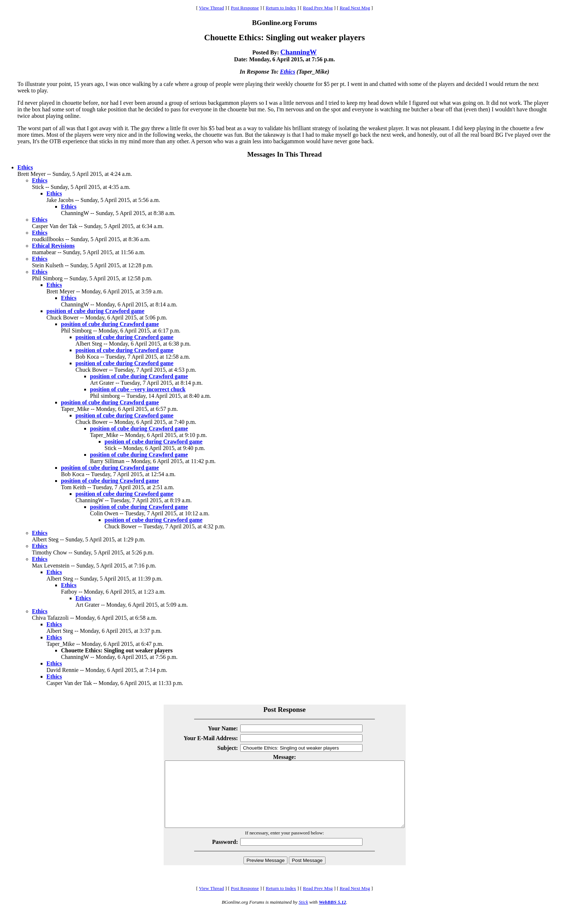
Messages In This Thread (284, 154)
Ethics (288, 72)
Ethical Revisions (53, 246)
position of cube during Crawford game (95, 311)
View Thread (211, 8)
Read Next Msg (355, 8)
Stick (303, 915)
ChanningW (299, 52)
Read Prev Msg (318, 8)
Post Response (245, 8)
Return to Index (281, 8)
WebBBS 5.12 (332, 915)
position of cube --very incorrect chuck (138, 389)
